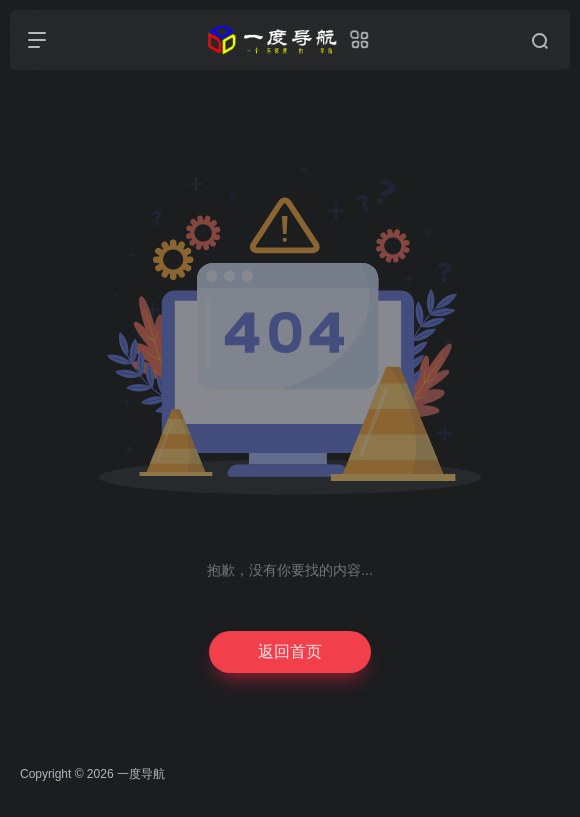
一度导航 (141, 774)
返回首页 (290, 651)
